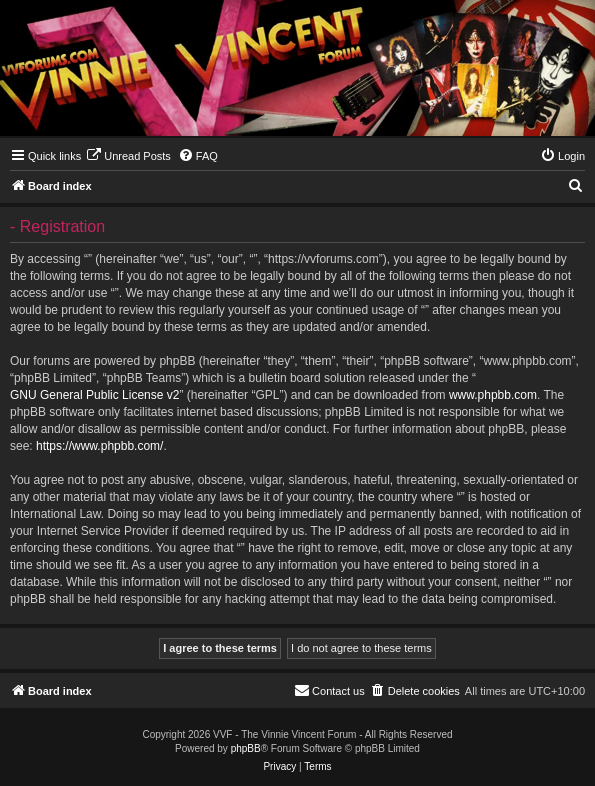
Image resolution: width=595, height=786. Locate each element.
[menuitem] (128, 156)
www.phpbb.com (493, 395)
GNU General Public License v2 (94, 395)
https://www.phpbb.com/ (99, 446)
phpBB (246, 748)
